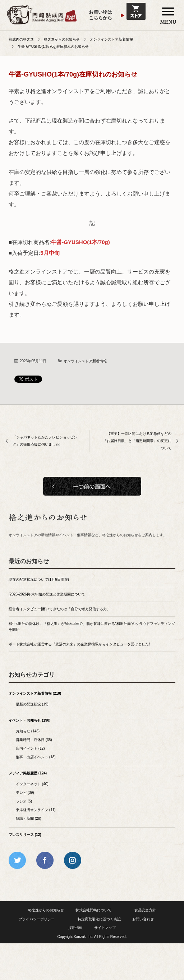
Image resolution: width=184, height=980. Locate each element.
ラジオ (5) (24, 801)
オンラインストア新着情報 (111, 39)
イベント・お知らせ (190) (29, 720)
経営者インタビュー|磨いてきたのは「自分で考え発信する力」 (59, 609)
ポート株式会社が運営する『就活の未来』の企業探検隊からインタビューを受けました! (79, 644)
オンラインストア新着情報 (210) (35, 693)
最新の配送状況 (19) (32, 704)
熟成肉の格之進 (21, 39)
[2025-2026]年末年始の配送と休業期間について (47, 594)
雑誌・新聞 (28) (29, 818)
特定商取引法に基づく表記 (99, 919)
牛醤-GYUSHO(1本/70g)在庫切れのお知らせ (53, 47)
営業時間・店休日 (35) (34, 740)
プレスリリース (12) (25, 835)
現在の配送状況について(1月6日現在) (39, 579)
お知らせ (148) (28, 731)
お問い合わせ (143, 919)
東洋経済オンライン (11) (36, 810)
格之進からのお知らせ (62, 39)
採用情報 (75, 928)
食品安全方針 (145, 910)
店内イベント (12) (30, 748)
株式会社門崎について (93, 910)
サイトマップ (105, 928)
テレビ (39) (25, 793)
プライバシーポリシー (37, 919)
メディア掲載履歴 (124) (28, 773)
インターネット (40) (32, 784)
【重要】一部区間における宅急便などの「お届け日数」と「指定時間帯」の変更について (137, 441)
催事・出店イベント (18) (36, 757)
